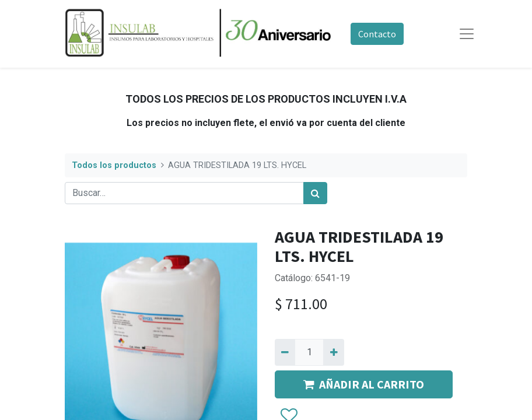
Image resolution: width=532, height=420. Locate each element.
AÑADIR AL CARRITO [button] (364, 384)
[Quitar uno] (285, 352)
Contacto (377, 34)
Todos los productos (114, 165)
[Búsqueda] (315, 193)
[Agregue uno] (333, 352)
